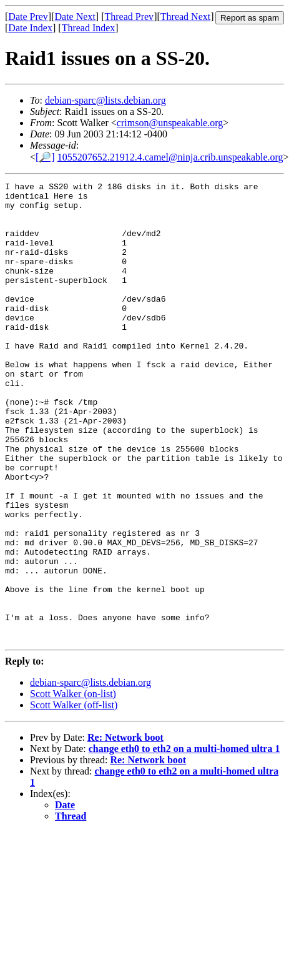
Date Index (30, 28)
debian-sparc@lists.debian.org (105, 100)
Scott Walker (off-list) (74, 797)
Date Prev (28, 17)
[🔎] (45, 157)
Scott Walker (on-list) (73, 785)
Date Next (75, 17)
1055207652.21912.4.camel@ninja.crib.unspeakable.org (170, 157)
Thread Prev (129, 17)
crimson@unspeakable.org (170, 123)
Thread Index (89, 28)
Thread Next (185, 17)
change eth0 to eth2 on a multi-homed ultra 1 (184, 840)
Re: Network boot (125, 829)
